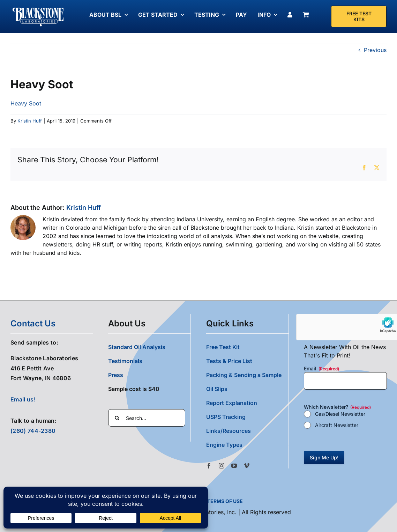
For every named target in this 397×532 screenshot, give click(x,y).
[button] (247, 445)
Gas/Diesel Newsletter (340, 414)
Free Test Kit (223, 347)
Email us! (23, 399)
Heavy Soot (26, 103)
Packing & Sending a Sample (244, 375)
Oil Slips (217, 389)
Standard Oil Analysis (137, 347)
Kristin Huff (30, 121)
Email (321, 369)
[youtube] (234, 466)
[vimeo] (247, 466)
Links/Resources (229, 431)
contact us (33, 323)
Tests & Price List (229, 361)
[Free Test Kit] (359, 16)
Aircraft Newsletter (337, 425)
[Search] (117, 418)
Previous (375, 50)
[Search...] (147, 418)
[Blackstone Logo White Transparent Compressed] (38, 8)
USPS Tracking (226, 417)
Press (116, 375)
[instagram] (222, 466)
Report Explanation (232, 403)
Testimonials (125, 361)
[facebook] (209, 466)
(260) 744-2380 (33, 431)
